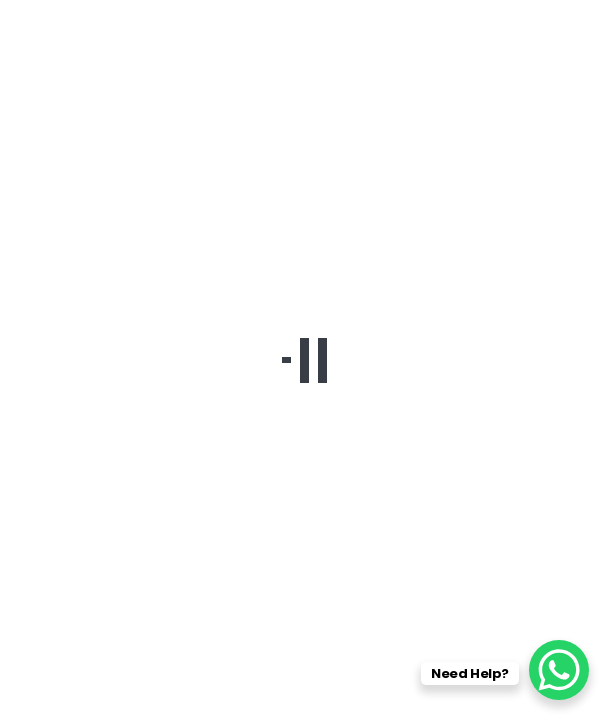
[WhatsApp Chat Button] (559, 670)
